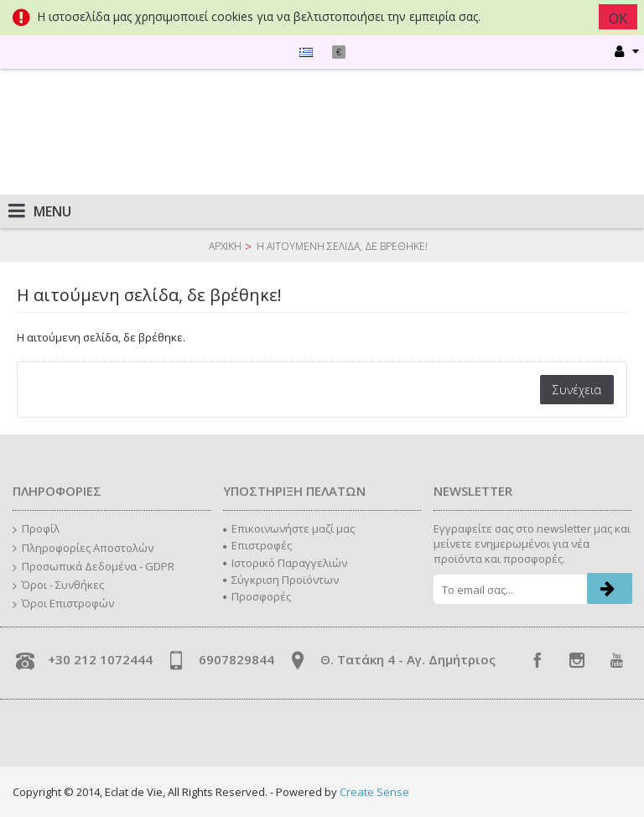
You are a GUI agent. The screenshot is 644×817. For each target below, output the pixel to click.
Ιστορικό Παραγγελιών (285, 563)
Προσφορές (257, 596)
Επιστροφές (257, 545)
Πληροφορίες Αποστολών (83, 549)
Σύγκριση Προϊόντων (281, 580)
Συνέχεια (577, 390)
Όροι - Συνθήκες (58, 585)
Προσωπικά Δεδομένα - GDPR (93, 567)
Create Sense (374, 792)
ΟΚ (618, 18)
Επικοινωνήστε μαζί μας (289, 528)
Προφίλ (36, 529)
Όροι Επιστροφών (63, 604)
